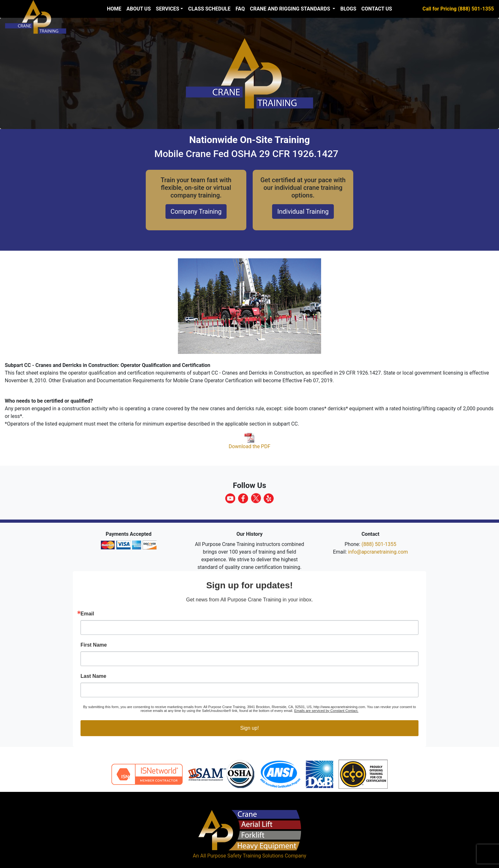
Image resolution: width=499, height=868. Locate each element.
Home (114, 9)
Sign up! (250, 728)
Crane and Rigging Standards (291, 9)
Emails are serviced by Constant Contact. (326, 711)
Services (168, 9)
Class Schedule (209, 9)
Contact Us (377, 9)
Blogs (348, 9)
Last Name (93, 676)
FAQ (240, 9)
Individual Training (303, 212)
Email (87, 614)
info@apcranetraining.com (378, 552)
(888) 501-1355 (379, 544)
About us (138, 9)
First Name (94, 645)
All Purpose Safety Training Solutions (242, 856)
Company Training (196, 212)
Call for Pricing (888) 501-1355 (458, 9)
